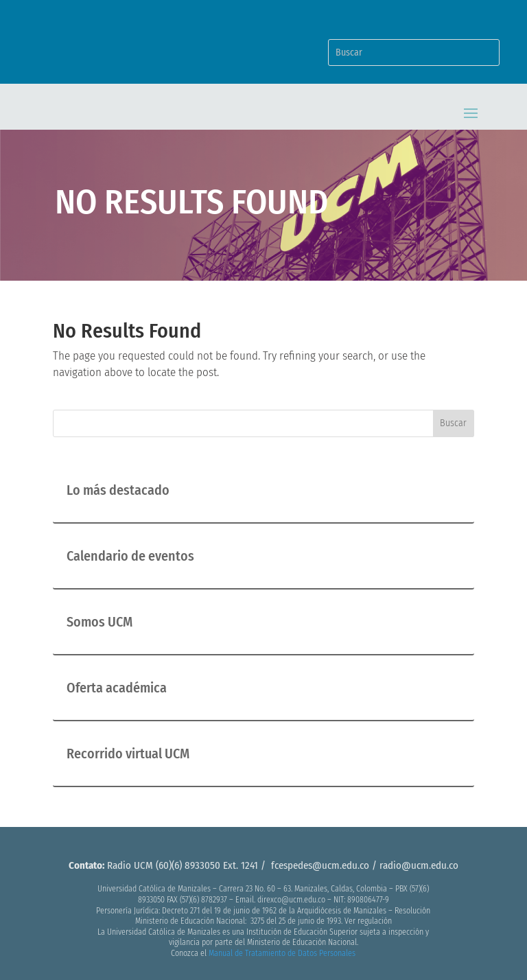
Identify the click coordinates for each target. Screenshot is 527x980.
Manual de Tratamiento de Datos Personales (282, 953)
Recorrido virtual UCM (128, 754)
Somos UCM (99, 622)
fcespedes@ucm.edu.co (320, 865)
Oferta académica (117, 688)
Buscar (453, 423)
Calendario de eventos (130, 556)
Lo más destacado (118, 490)
